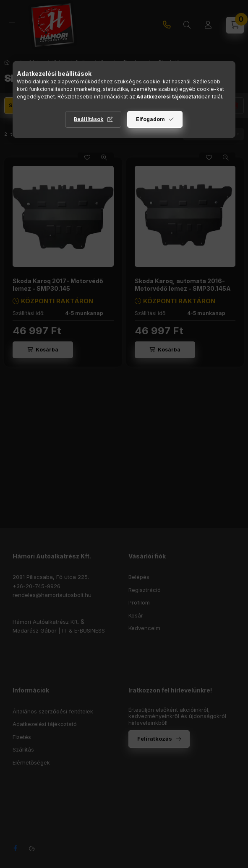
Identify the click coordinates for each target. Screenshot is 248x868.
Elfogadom (150, 119)
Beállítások (89, 119)
